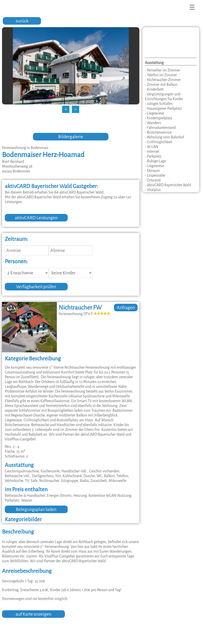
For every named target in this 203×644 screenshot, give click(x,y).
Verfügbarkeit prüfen (36, 287)
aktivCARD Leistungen (36, 218)
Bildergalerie (71, 137)
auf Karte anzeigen (33, 614)
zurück (22, 21)
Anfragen (126, 308)
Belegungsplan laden (36, 509)
